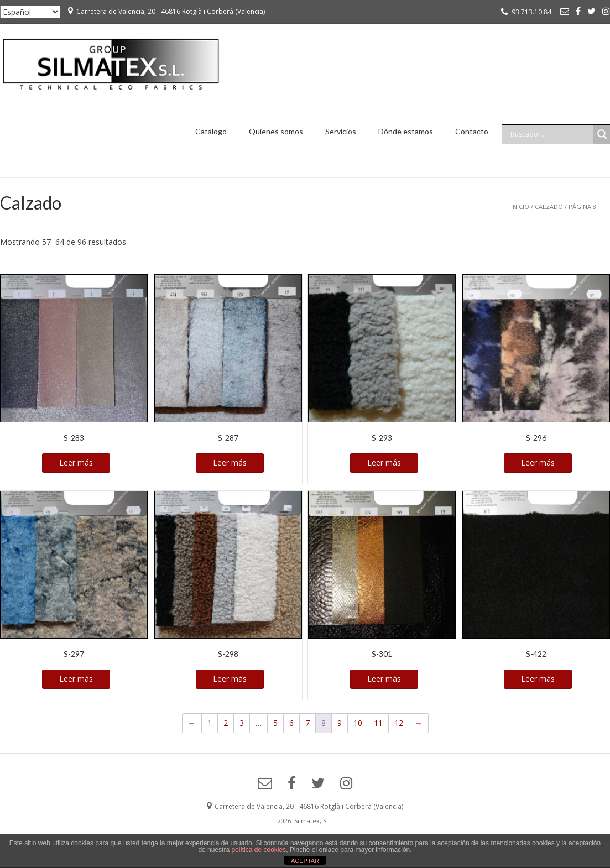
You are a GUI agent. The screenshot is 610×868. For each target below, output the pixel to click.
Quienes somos (276, 131)
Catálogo (211, 131)
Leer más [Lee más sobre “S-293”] (384, 462)
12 (399, 723)
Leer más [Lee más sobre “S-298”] (230, 679)
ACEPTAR (305, 861)
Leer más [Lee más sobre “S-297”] (76, 679)
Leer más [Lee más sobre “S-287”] (230, 462)
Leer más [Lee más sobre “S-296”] (538, 462)
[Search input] (550, 134)
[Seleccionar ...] (30, 12)
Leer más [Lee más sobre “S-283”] (76, 462)
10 (358, 723)
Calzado (549, 206)
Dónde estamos (406, 131)
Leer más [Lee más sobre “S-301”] (384, 679)
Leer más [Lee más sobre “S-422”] (538, 679)
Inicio (520, 206)
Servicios (341, 131)
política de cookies (259, 850)
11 (378, 723)
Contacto (472, 131)
